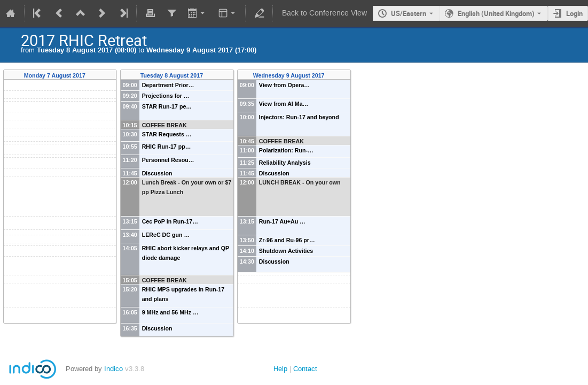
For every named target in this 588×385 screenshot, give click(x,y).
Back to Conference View (324, 13)
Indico (113, 369)
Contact (305, 369)
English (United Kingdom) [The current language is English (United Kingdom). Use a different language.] (496, 13)
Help (280, 369)
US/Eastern (409, 13)
